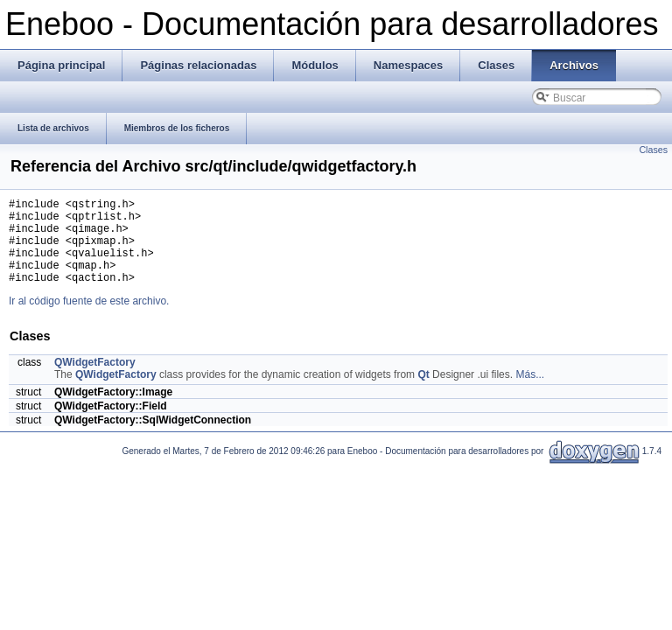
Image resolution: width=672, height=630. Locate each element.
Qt (423, 393)
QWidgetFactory (95, 381)
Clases (653, 150)
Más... (530, 393)
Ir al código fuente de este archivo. (89, 319)
